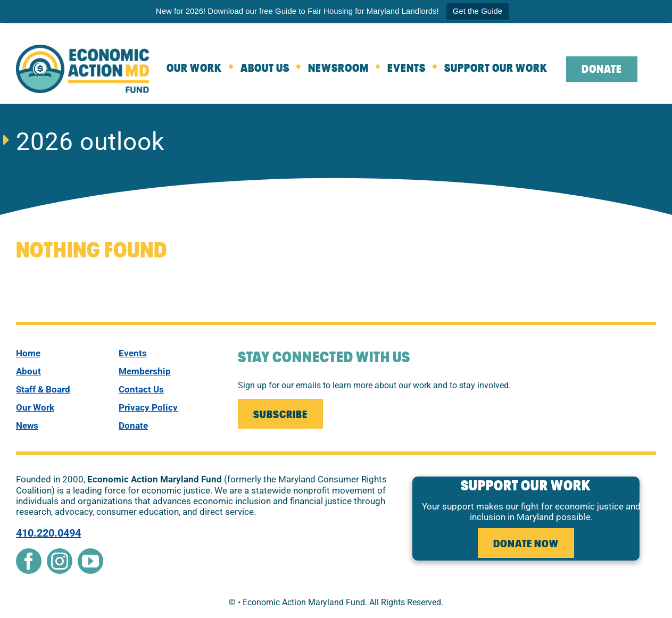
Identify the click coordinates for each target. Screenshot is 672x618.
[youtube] (90, 561)
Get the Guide (478, 11)
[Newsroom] (348, 69)
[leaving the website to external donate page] (611, 69)
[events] (165, 353)
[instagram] (60, 561)
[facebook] (29, 561)
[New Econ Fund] (82, 49)
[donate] (165, 425)
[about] (274, 69)
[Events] (416, 69)
